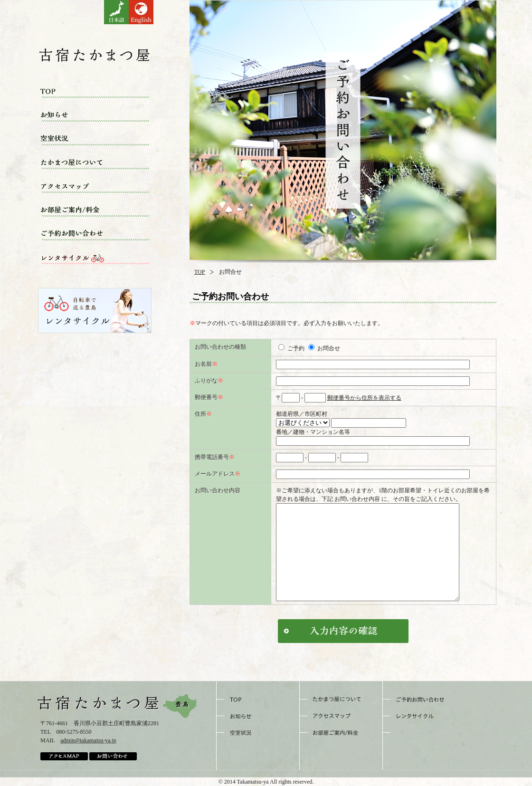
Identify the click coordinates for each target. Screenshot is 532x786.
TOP (199, 272)
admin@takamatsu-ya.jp (88, 740)
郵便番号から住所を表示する (364, 398)
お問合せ (324, 348)
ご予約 (291, 348)
